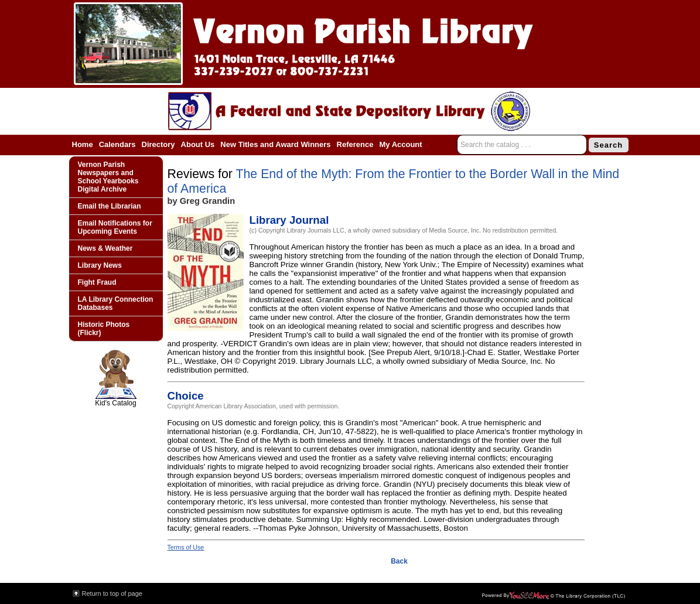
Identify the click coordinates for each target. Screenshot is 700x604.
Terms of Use (186, 547)
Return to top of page (112, 593)
